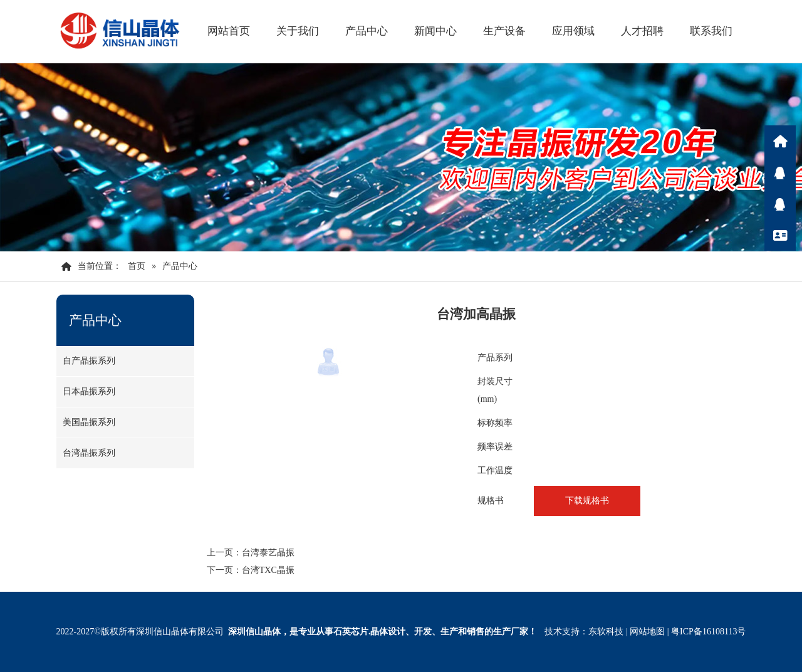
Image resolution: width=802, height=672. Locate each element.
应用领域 (573, 31)
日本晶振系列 (89, 391)
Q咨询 (780, 172)
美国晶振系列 (89, 422)
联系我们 (711, 31)
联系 (780, 235)
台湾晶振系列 (89, 453)
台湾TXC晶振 (268, 570)
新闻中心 (435, 31)
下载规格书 (587, 501)
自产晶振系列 (89, 361)
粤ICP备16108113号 (708, 632)
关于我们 (298, 31)
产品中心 (367, 31)
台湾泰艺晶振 (268, 553)
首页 (137, 266)
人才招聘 (642, 31)
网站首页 (229, 31)
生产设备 (504, 31)
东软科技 (606, 632)
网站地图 (647, 632)
